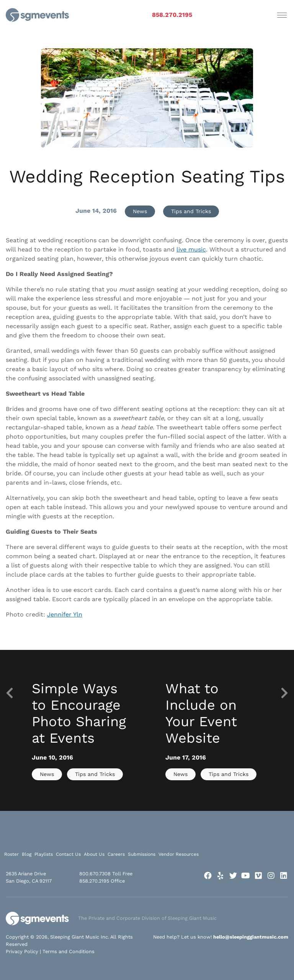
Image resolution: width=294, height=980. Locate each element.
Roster (11, 854)
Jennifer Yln (65, 614)
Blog (27, 854)
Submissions (142, 854)
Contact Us (68, 854)
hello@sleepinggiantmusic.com (251, 937)
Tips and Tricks (191, 211)
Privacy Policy (22, 951)
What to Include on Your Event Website (201, 714)
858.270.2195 (172, 15)
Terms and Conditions (69, 951)
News (140, 211)
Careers (116, 854)
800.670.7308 (95, 874)
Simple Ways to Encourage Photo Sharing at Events (79, 714)
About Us (94, 854)
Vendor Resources (179, 854)
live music (191, 249)
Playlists (44, 854)
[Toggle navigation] (282, 15)
